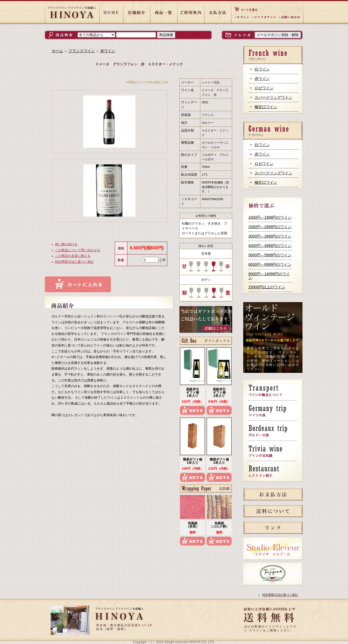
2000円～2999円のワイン (270, 227)
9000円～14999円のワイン (269, 276)
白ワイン (262, 69)
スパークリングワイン (273, 97)
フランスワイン (82, 51)
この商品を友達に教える (73, 256)
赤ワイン (262, 79)
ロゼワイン (264, 88)
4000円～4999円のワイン (270, 246)
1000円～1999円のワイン (270, 217)
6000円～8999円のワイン (270, 264)
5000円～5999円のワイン (270, 255)
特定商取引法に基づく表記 (74, 262)
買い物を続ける (66, 244)
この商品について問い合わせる (78, 250)
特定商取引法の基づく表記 (280, 595)
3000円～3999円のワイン (270, 236)
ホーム (57, 51)
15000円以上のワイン (267, 287)
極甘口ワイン (266, 107)
